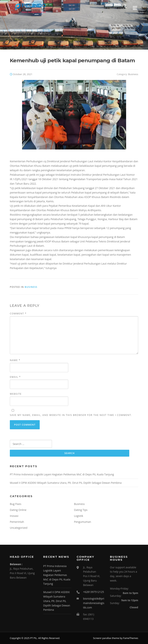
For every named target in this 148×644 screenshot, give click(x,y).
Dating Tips (81, 510)
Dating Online (18, 510)
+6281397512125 (93, 592)
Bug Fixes (16, 504)
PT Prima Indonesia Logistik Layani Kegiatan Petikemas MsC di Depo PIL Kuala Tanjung (62, 474)
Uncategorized (19, 528)
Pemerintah (17, 522)
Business (133, 74)
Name (15, 360)
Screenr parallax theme (106, 638)
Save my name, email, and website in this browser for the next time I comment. (71, 415)
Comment (18, 313)
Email (15, 377)
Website (16, 394)
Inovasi (14, 516)
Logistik (79, 516)
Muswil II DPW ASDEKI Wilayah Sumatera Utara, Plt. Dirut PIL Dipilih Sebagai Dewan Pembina (66, 483)
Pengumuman (83, 522)
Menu (135, 8)
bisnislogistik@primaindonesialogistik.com (94, 603)
